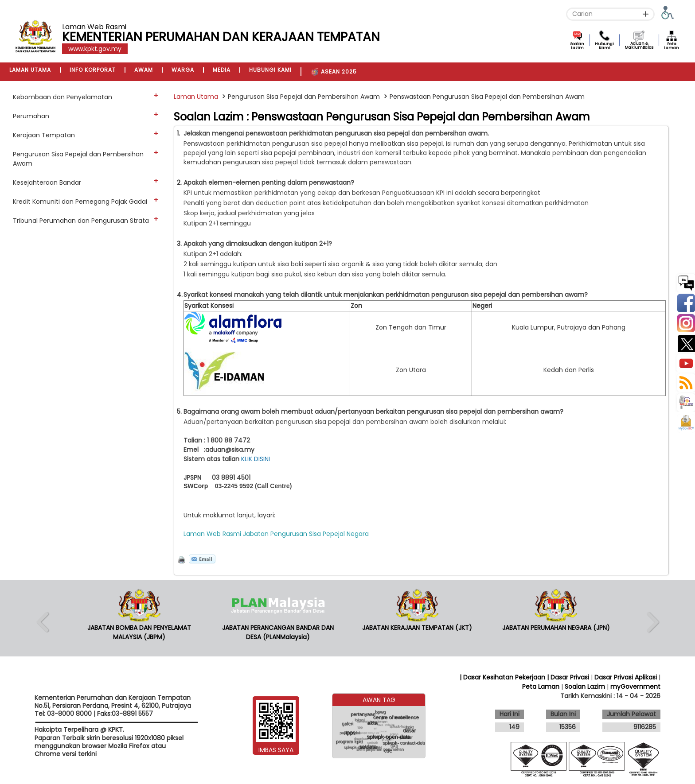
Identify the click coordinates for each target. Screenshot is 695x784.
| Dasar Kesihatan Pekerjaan (503, 677)
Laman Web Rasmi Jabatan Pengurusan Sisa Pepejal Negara (276, 534)
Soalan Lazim (577, 46)
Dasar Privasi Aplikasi (626, 677)
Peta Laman (672, 46)
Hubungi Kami (604, 46)
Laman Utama (196, 97)
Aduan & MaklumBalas (639, 45)
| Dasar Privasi (568, 677)
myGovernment (635, 687)
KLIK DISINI (257, 459)
